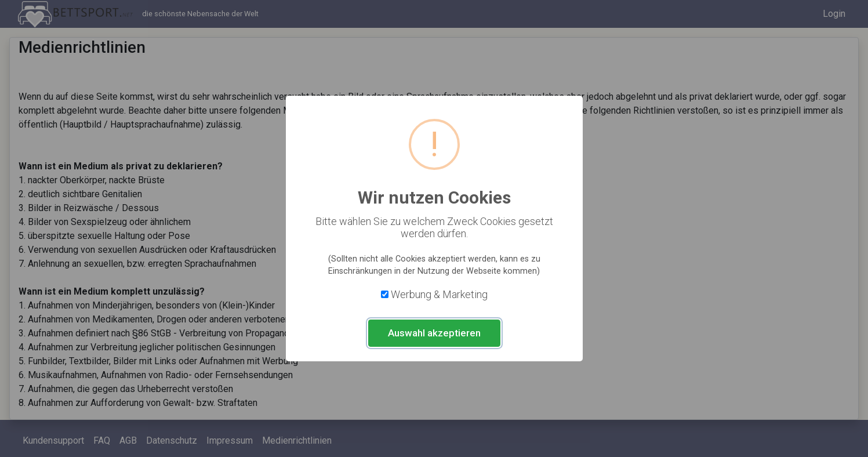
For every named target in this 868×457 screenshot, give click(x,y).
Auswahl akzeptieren (434, 333)
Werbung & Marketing (439, 294)
